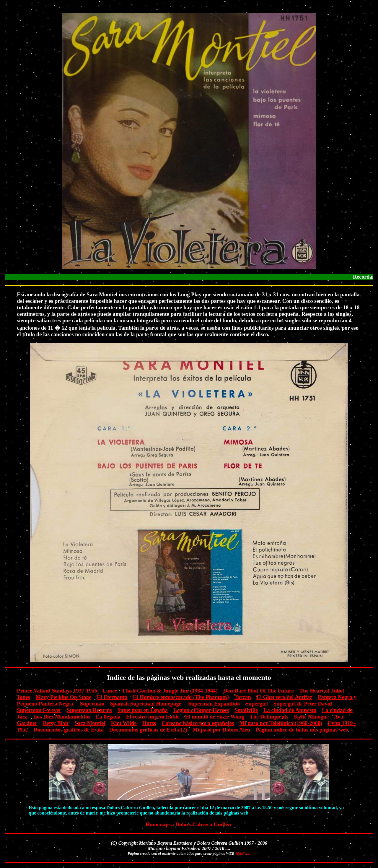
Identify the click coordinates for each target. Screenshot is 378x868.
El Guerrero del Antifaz (285, 697)
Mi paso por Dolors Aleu (221, 730)
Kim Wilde (124, 723)
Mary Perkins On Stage (64, 697)
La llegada (108, 717)
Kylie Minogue (311, 717)
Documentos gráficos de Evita (68, 730)
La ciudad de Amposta (290, 710)
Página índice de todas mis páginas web (302, 730)
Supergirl (257, 704)
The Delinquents (269, 717)
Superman (92, 704)
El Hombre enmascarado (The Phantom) (181, 697)
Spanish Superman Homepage (146, 704)
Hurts (149, 723)
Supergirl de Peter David (303, 704)
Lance (110, 691)
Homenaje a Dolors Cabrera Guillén (188, 824)
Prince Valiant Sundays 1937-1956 (57, 691)
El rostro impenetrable (153, 717)
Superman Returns (89, 710)
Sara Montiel (90, 723)
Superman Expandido (214, 704)
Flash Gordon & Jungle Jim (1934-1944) (170, 691)
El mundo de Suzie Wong (215, 717)
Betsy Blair (56, 723)
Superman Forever (39, 710)
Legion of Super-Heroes (201, 710)
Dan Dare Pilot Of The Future (259, 691)
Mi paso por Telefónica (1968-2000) (281, 723)
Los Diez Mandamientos (62, 717)
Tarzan (242, 697)
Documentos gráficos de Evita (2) (148, 730)
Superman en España (142, 710)
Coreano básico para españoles (198, 723)
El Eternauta (112, 697)
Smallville (246, 710)
